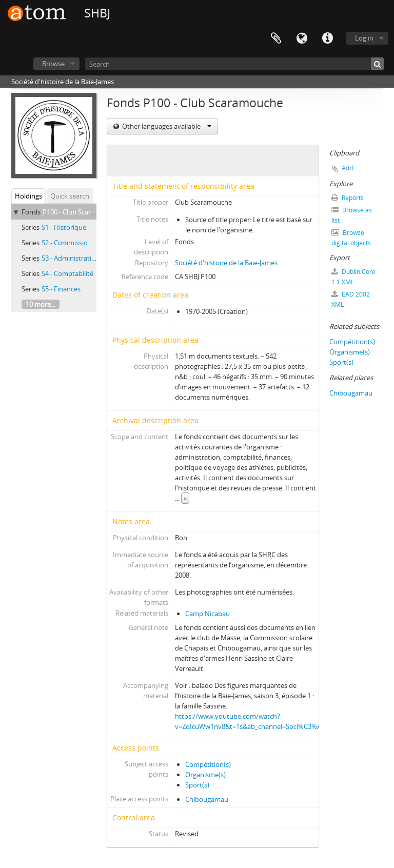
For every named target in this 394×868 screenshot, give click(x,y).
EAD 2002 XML (351, 299)
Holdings (28, 196)
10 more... (41, 304)
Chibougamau (207, 799)
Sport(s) (197, 785)
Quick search (70, 196)
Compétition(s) (208, 764)
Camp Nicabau (208, 614)
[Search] (234, 64)
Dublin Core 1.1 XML (353, 277)
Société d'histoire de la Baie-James (226, 263)
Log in (364, 38)
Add (347, 168)
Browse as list (352, 215)
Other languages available (166, 126)
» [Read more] (185, 498)
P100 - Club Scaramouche (81, 212)
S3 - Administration (71, 258)
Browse (53, 64)
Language (302, 38)
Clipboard (276, 38)
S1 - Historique (64, 227)
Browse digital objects (351, 238)
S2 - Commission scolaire (79, 243)
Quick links (327, 38)
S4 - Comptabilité (67, 273)
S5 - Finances (61, 289)
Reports (348, 198)
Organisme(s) (205, 775)
